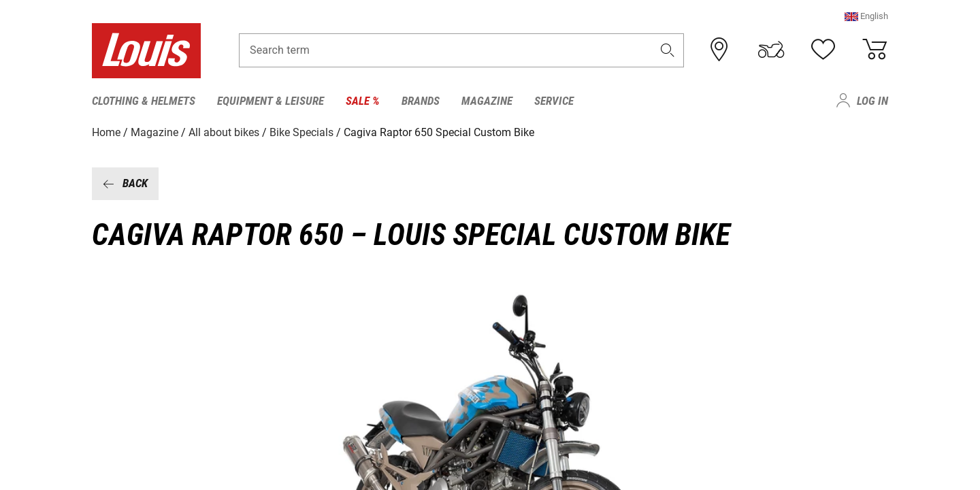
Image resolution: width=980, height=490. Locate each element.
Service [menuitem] (554, 101)
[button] (866, 17)
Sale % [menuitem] (363, 101)
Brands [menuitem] (421, 101)
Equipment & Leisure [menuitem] (271, 101)
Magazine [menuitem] (487, 101)
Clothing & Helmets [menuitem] (144, 101)
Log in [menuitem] (872, 101)
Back (125, 183)
